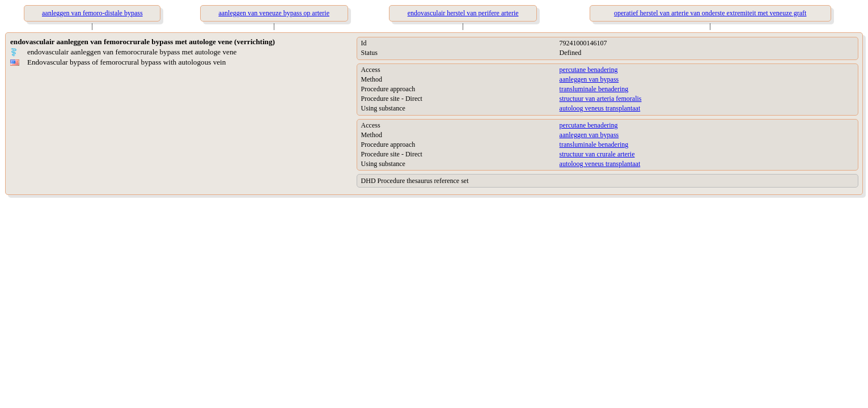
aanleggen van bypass (589, 79)
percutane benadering (589, 70)
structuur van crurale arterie (597, 154)
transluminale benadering (594, 89)
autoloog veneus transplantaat (600, 108)
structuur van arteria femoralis (601, 99)
